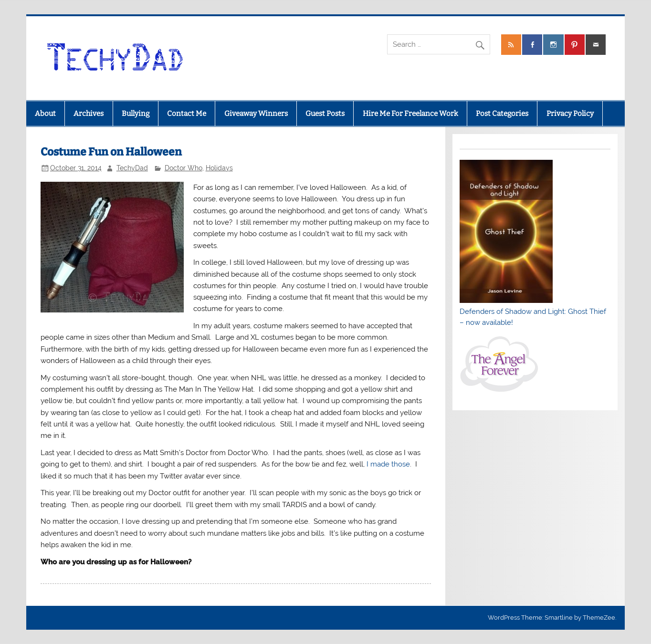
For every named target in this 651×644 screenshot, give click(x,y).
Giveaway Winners (256, 114)
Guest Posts (325, 114)
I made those (388, 464)
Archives (89, 114)
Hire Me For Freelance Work (410, 114)
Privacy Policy (570, 114)
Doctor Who (184, 168)
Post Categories (502, 114)
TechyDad (132, 168)
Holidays (219, 168)
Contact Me (187, 114)
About (45, 114)
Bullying (136, 114)
